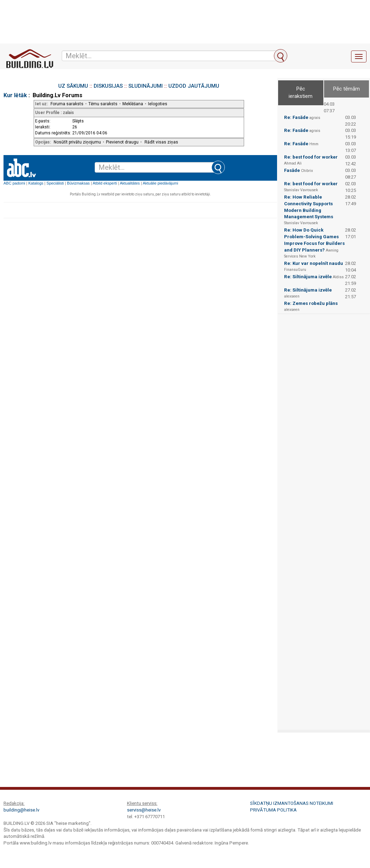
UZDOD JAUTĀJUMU (194, 86)
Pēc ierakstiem (301, 92)
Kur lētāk (15, 95)
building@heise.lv (21, 810)
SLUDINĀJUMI (146, 86)
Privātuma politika (273, 810)
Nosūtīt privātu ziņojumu (77, 142)
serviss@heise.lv (144, 810)
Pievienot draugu (122, 142)
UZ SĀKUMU (73, 86)
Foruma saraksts (67, 104)
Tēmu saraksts (103, 104)
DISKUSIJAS (108, 86)
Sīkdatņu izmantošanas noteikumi (292, 803)
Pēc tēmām (347, 89)
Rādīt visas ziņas (161, 142)
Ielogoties (158, 104)
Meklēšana (133, 104)
